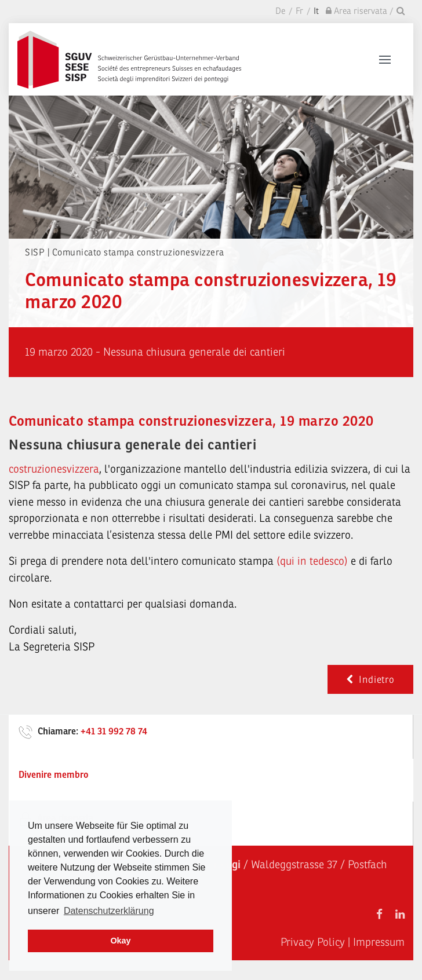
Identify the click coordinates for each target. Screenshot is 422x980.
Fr (299, 11)
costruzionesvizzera (54, 469)
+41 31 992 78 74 (114, 732)
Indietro (370, 680)
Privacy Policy (313, 942)
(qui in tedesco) (312, 561)
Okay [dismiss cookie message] (120, 941)
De (280, 11)
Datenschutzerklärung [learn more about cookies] (109, 911)
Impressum (379, 942)
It (316, 11)
